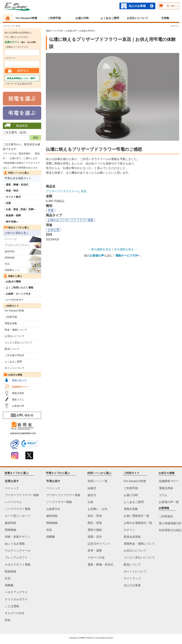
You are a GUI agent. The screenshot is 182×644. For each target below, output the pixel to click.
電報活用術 (18, 393)
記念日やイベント (99, 544)
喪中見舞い (12, 222)
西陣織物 (10, 258)
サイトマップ (132, 578)
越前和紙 (10, 251)
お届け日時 (82, 18)
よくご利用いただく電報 (20, 288)
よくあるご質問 (110, 18)
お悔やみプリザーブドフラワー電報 (71, 220)
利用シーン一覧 (98, 481)
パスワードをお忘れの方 (18, 84)
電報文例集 (11, 323)
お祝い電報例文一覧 (136, 516)
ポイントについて (15, 368)
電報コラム (18, 400)
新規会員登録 (132, 537)
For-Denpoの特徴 (26, 18)
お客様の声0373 (87, 31)
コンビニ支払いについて (18, 342)
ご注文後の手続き (15, 355)
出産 (90, 502)
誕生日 (92, 495)
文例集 (165, 18)
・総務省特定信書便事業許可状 (22, 433)
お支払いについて (138, 18)
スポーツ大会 (96, 558)
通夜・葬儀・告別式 (17, 185)
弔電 (51, 211)
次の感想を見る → (126, 249)
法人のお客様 (137, 6)
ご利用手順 (54, 18)
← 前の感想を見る (99, 249)
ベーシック (11, 239)
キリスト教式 (13, 197)
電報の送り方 (19, 380)
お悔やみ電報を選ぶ (17, 233)
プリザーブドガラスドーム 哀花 (66, 191)
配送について (12, 349)
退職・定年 (95, 537)
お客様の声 (18, 406)
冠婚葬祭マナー (20, 387)
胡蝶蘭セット (12, 270)
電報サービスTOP (54, 31)
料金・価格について (16, 330)
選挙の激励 (95, 530)
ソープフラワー (15, 300)
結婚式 (92, 488)
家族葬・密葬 (13, 215)
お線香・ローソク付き (18, 294)
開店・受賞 (95, 523)
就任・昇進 (95, 516)
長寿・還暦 (95, 551)
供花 (7, 264)
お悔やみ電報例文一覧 (138, 523)
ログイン (175, 26)
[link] (30, 444)
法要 (8, 203)
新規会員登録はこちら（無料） (22, 78)
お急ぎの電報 (13, 282)
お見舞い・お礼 (98, 509)
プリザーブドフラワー (17, 245)
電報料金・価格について (139, 544)
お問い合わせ (22, 415)
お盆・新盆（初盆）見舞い (21, 209)
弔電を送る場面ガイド (18, 178)
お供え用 (53, 230)
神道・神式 (12, 191)
